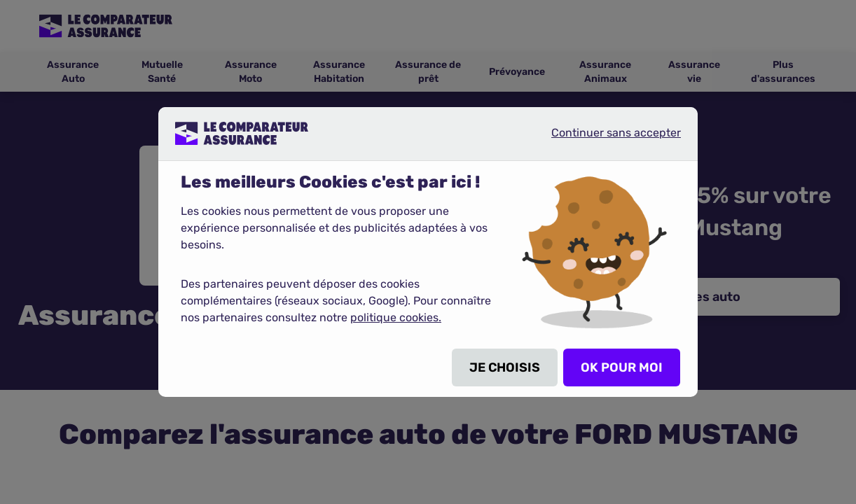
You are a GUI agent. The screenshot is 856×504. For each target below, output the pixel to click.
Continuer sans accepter (605, 139)
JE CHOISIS (505, 367)
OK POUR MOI (622, 367)
